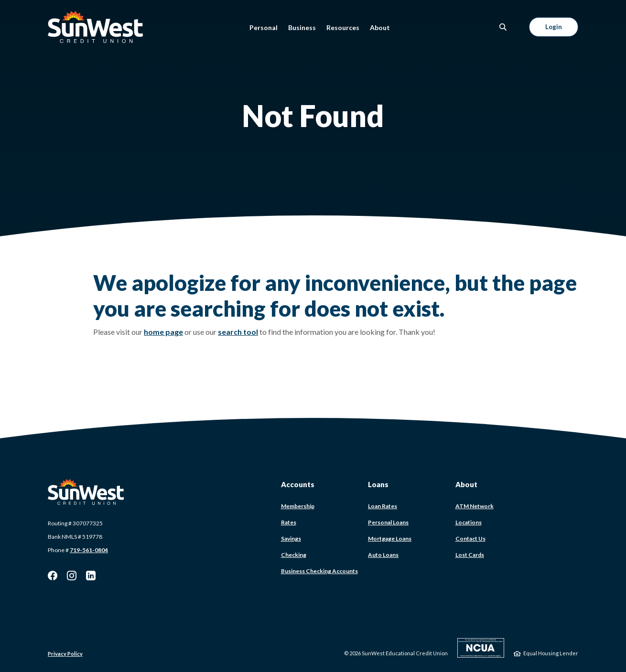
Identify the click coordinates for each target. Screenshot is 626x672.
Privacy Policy (65, 654)
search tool (238, 332)
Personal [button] (264, 27)
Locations (469, 522)
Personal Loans (388, 522)
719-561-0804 (89, 550)
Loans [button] (378, 484)
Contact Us (470, 539)
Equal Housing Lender (551, 653)
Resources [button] (343, 27)
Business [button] (302, 27)
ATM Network (475, 506)
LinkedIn (91, 576)
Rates (289, 522)
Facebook (53, 576)
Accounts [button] (298, 484)
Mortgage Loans (390, 539)
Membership (298, 506)
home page (163, 332)
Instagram (72, 576)
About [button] (380, 27)
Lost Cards (470, 555)
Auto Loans (383, 555)
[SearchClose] (503, 27)
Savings (291, 539)
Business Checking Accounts (319, 571)
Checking (294, 555)
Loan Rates (383, 506)
